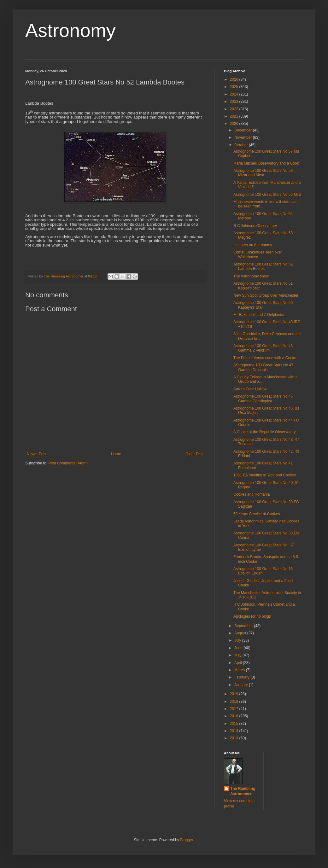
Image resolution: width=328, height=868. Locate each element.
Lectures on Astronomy (253, 245)
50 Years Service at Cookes (257, 514)
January (242, 685)
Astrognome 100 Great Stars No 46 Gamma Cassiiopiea (263, 399)
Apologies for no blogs (252, 616)
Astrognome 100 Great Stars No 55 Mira (267, 195)
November (244, 137)
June (239, 648)
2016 (235, 716)
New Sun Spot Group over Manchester (266, 295)
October (242, 145)
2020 (235, 124)
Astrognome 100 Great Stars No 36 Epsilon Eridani (263, 571)
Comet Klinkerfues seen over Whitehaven (258, 254)
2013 (235, 738)
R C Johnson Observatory (255, 226)
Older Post (194, 454)
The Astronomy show (251, 276)
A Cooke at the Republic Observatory (264, 432)
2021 (235, 116)
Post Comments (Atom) (68, 463)
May (238, 655)
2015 (235, 724)
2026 (235, 79)
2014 (235, 731)
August (241, 633)
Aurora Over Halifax (250, 389)
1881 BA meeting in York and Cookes (265, 475)
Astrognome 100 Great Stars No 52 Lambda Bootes (263, 266)
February (242, 677)
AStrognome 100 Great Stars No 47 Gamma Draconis (263, 367)
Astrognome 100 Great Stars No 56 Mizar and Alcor (263, 173)
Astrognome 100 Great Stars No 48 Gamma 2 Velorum (263, 348)
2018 (235, 702)
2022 (235, 109)
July (238, 640)
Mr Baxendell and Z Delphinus (259, 315)
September (244, 626)
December (244, 130)
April (239, 663)
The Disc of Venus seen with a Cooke (265, 358)
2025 (235, 87)
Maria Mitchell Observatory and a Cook (266, 163)
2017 (235, 709)
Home (116, 454)
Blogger (187, 840)
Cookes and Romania (252, 494)
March (240, 670)
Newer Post (37, 454)
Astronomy (70, 30)
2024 (235, 94)
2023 (235, 102)
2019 (235, 694)
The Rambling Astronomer (243, 791)
